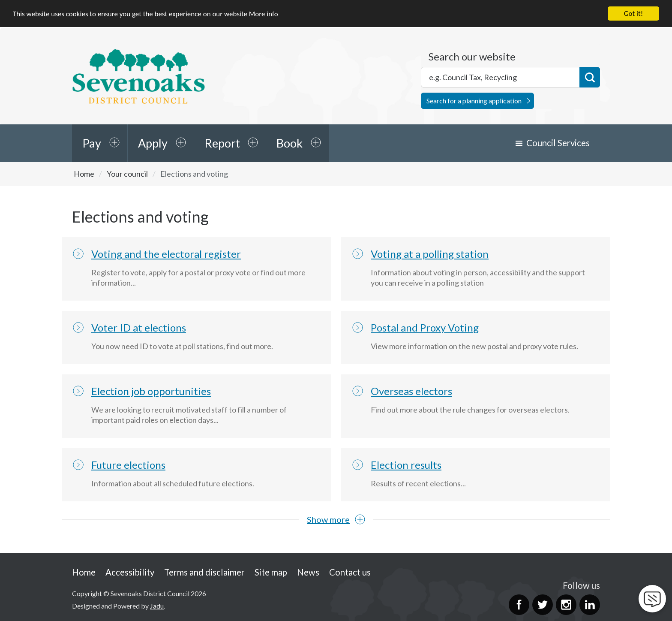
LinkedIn (590, 605)
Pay (92, 143)
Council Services (558, 143)
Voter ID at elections (139, 327)
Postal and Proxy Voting (425, 327)
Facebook (519, 605)
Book (289, 143)
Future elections (128, 465)
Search (590, 77)
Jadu (157, 605)
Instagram (566, 605)
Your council (127, 174)
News (308, 572)
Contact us (350, 572)
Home (84, 174)
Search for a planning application (474, 101)
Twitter (543, 605)
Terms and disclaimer (204, 572)
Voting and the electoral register (166, 254)
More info (264, 14)
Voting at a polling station (430, 254)
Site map (271, 572)
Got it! (633, 14)
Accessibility (130, 572)
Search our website (472, 57)
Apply (153, 143)
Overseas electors (411, 391)
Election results (406, 465)
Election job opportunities (151, 391)
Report (222, 143)
